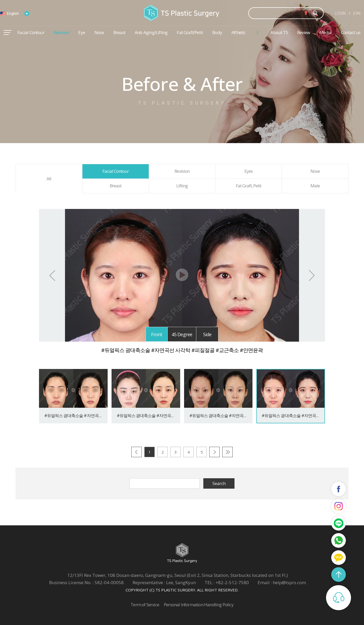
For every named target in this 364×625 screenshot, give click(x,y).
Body (217, 32)
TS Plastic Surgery (182, 13)
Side (207, 334)
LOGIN (340, 13)
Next (312, 275)
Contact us (351, 32)
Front (157, 334)
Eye (82, 32)
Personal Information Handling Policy (199, 605)
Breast (119, 32)
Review (304, 32)
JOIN (357, 13)
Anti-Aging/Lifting (151, 32)
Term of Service (145, 605)
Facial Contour (31, 32)
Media (325, 32)
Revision (61, 32)
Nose (99, 32)
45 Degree (182, 334)
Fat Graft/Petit (190, 32)
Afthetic (239, 32)
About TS (279, 32)
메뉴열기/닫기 (8, 33)
